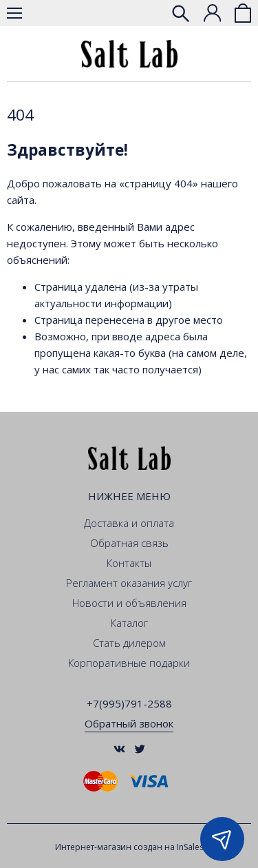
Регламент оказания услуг (129, 583)
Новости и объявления (129, 603)
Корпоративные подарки (129, 663)
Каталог (129, 623)
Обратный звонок (129, 723)
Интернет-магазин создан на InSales (129, 847)
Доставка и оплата (129, 523)
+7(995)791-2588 (129, 703)
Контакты (129, 563)
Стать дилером (129, 643)
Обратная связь (129, 543)
